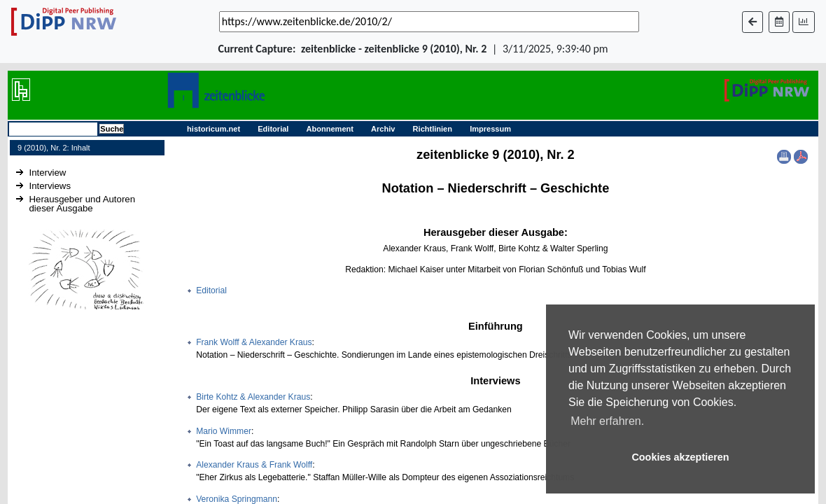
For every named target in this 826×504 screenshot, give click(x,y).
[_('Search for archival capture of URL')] (429, 22)
